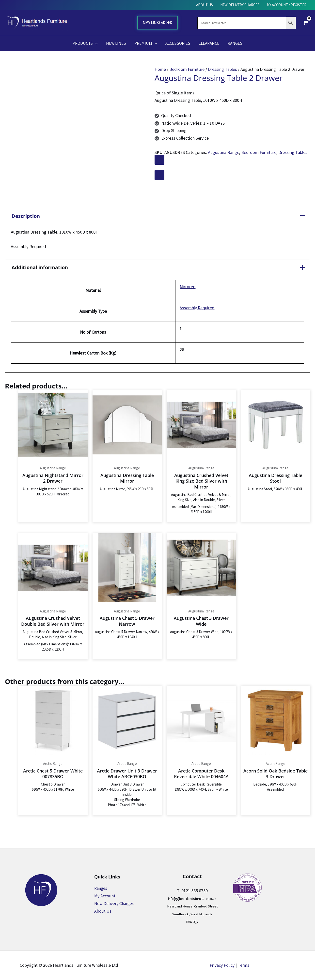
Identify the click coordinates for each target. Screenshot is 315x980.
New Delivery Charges (114, 903)
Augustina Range (224, 152)
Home (160, 69)
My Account (105, 896)
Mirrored (187, 287)
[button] (95, 43)
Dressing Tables (222, 69)
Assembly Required (197, 308)
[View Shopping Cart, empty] (305, 23)
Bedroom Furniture (187, 69)
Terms (244, 965)
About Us (103, 911)
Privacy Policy (222, 965)
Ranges (101, 888)
